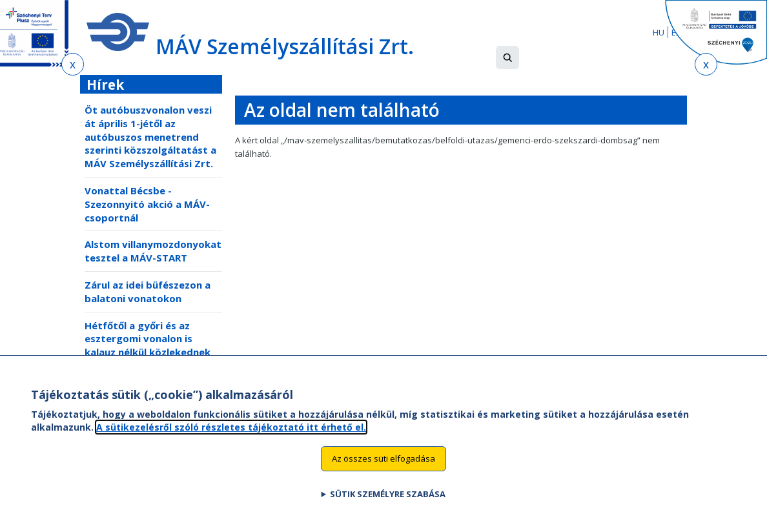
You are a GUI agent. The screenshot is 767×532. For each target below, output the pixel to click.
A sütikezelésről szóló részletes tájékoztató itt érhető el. (231, 439)
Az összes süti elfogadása (383, 471)
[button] (507, 57)
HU (659, 32)
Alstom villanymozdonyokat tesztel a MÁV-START (153, 251)
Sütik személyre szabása (388, 506)
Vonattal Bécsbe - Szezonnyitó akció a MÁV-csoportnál (147, 204)
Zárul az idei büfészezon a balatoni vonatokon (148, 292)
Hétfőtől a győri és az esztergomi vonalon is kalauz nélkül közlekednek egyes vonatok (148, 345)
